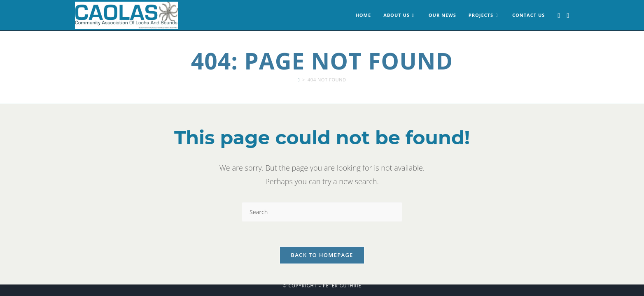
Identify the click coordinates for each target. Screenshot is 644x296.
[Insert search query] (322, 212)
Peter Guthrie (342, 286)
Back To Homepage (322, 255)
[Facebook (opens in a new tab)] (559, 15)
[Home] (299, 80)
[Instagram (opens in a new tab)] (568, 15)
